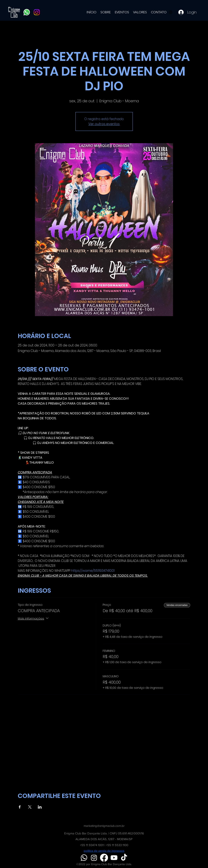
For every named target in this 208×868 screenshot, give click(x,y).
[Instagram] (37, 12)
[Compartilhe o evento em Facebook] (20, 807)
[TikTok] (124, 858)
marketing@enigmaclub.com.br (104, 826)
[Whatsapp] (27, 12)
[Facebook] (104, 858)
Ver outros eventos (104, 124)
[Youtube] (114, 858)
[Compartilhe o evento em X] (30, 807)
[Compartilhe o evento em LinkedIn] (40, 807)
